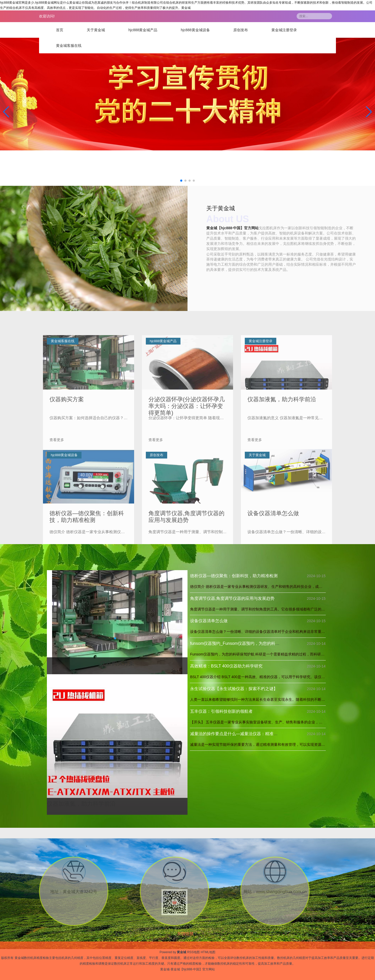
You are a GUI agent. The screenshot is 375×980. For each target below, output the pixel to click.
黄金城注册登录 (284, 30)
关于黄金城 (96, 30)
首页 (60, 30)
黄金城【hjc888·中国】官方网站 (232, 228)
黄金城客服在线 (69, 46)
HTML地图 (208, 952)
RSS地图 (194, 952)
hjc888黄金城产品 (143, 30)
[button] (369, 112)
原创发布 (241, 30)
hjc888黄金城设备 (195, 30)
